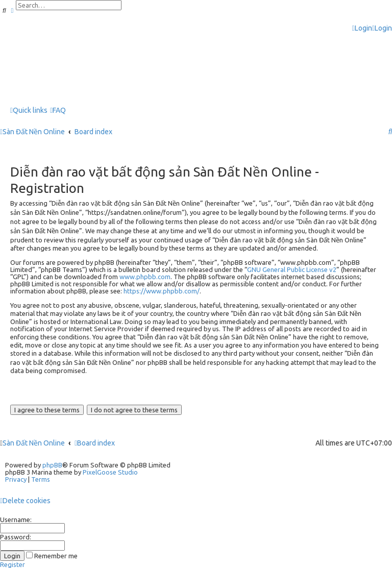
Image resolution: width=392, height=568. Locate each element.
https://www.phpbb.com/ (162, 291)
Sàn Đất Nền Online (34, 443)
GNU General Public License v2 (292, 269)
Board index (95, 443)
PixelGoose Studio (110, 472)
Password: (16, 537)
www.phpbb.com (145, 277)
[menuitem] (362, 28)
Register (13, 564)
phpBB (52, 465)
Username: (16, 520)
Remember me (52, 556)
